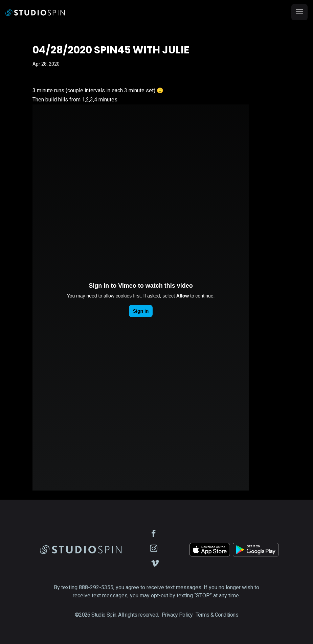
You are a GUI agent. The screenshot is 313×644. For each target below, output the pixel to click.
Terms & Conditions (217, 615)
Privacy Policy (177, 615)
